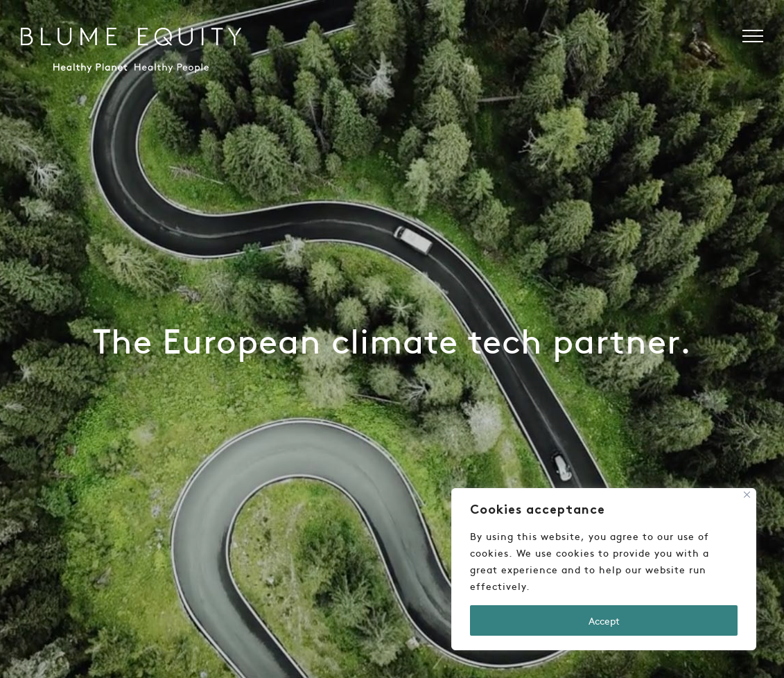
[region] (604, 569)
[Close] (747, 495)
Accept (604, 620)
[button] (753, 36)
